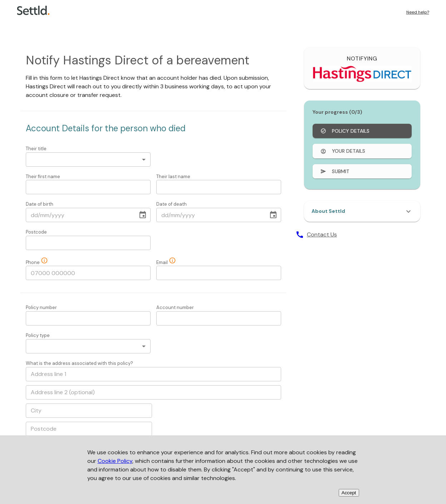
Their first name (43, 177)
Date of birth (40, 204)
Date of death (171, 204)
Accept (349, 493)
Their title (36, 149)
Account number (175, 307)
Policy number (41, 307)
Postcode (36, 232)
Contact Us (322, 234)
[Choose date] (143, 215)
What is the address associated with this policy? (79, 363)
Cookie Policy (115, 461)
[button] (362, 211)
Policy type (38, 335)
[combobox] (88, 160)
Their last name (173, 177)
